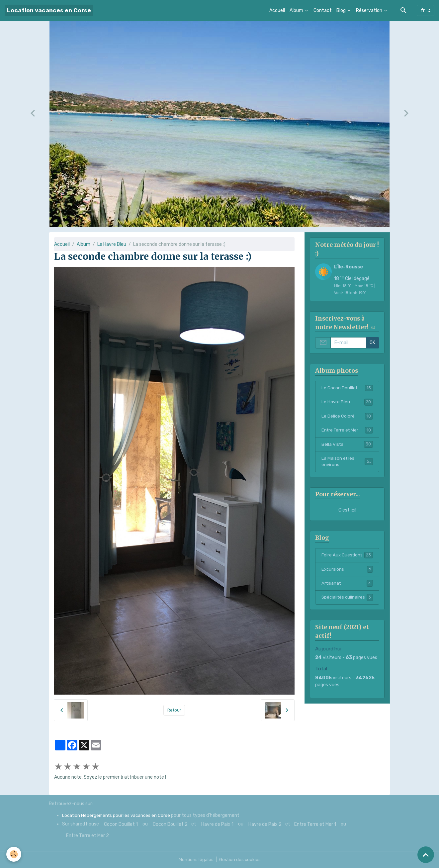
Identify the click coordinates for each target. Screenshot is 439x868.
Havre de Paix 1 (217, 824)
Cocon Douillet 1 (121, 824)
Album (297, 10)
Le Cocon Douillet (347, 388)
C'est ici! (347, 512)
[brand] (49, 10)
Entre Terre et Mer (347, 431)
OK (372, 343)
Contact (323, 10)
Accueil (277, 10)
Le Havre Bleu (112, 244)
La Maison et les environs (347, 463)
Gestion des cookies (240, 860)
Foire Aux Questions (347, 557)
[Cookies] (14, 854)
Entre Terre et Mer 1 (315, 824)
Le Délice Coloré (347, 417)
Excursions (347, 571)
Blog (342, 10)
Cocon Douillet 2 (170, 824)
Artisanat (347, 586)
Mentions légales (195, 860)
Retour (174, 710)
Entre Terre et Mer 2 (88, 836)
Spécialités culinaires (347, 604)
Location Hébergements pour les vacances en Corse (118, 815)
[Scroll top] (426, 855)
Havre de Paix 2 (265, 824)
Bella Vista (347, 445)
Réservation (370, 10)
